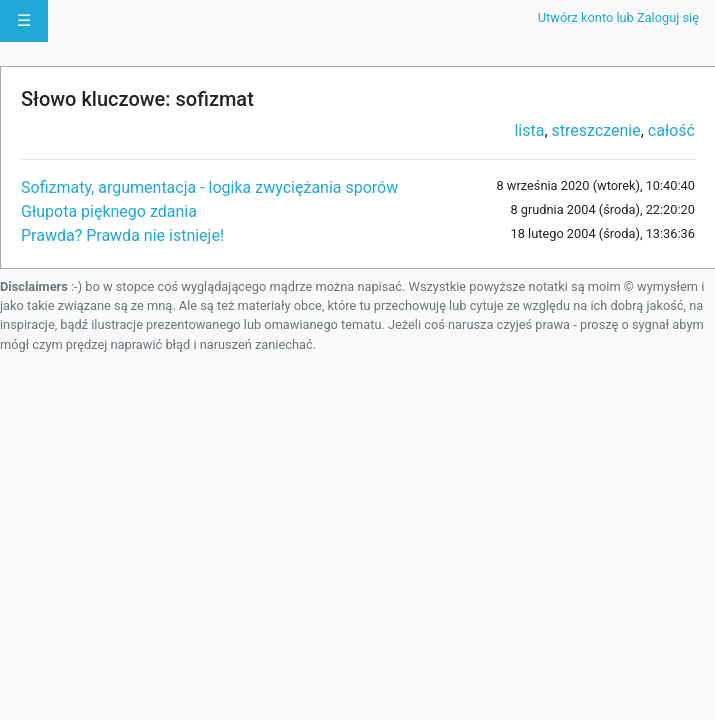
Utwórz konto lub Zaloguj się (618, 17)
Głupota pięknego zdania (109, 211)
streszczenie (596, 130)
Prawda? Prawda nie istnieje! (122, 235)
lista (529, 130)
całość (671, 130)
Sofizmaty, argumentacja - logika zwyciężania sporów (209, 187)
